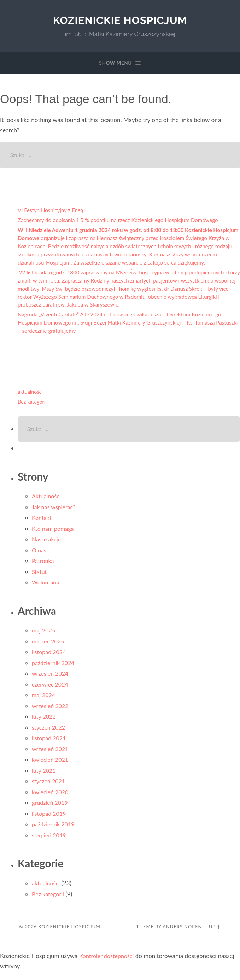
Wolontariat (48, 585)
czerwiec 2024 (51, 687)
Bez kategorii (33, 403)
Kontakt (42, 520)
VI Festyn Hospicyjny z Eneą (51, 212)
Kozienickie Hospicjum (120, 20)
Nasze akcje (47, 542)
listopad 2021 (50, 740)
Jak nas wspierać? (55, 509)
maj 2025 (44, 633)
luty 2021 (45, 773)
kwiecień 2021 (51, 762)
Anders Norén (182, 929)
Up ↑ (215, 929)
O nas (39, 553)
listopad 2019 (50, 816)
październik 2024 (54, 665)
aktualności (31, 393)
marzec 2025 (49, 644)
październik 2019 (54, 827)
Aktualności (47, 498)
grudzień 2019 (51, 805)
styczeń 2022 (49, 730)
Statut (40, 574)
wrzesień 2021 (51, 751)
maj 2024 (44, 697)
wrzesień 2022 (51, 708)
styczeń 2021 (49, 783)
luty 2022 (45, 719)
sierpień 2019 (50, 838)
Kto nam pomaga (54, 531)
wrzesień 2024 (51, 676)
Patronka (43, 563)
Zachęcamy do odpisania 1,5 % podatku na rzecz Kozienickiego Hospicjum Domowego (119, 221)
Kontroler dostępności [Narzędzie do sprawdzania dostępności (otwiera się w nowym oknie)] (108, 958)
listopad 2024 (50, 654)
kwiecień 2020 (51, 794)
